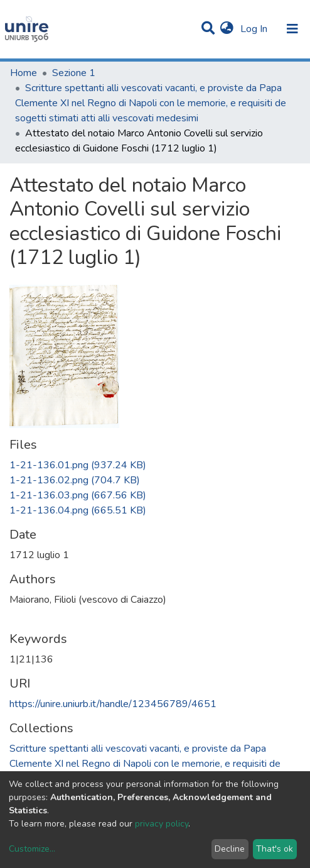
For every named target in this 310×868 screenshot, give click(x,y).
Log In (255, 29)
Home (24, 73)
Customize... (32, 849)
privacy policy (162, 824)
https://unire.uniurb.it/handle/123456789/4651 (113, 704)
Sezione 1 (74, 73)
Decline (230, 849)
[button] (227, 29)
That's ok (275, 849)
